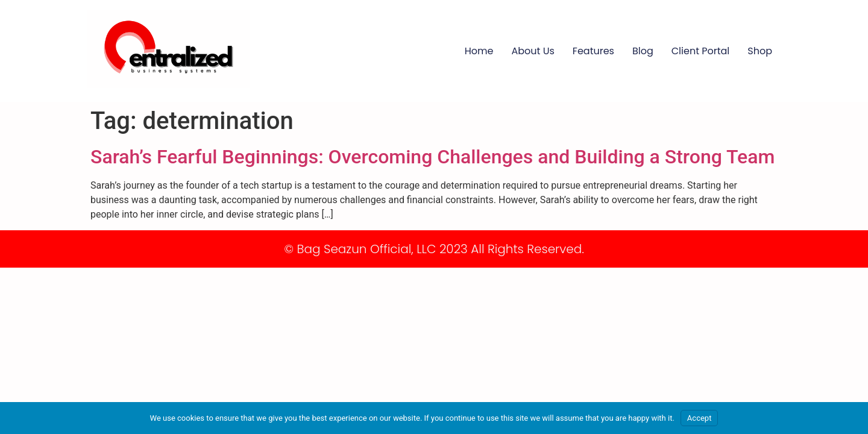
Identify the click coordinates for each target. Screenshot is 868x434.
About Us (533, 51)
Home (479, 51)
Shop (760, 51)
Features (593, 51)
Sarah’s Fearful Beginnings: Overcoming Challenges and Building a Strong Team (432, 157)
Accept (700, 418)
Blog (643, 51)
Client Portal (701, 51)
